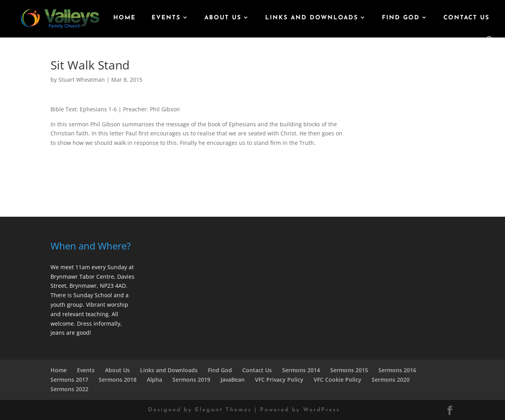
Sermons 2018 (118, 380)
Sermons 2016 (397, 370)
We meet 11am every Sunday (89, 267)
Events (166, 18)
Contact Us (467, 18)
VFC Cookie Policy (338, 380)
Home (124, 18)
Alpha (154, 380)
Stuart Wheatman (82, 80)
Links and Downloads (312, 18)
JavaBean (233, 380)
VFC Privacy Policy (279, 380)
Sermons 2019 (191, 380)
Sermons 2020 (391, 380)
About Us (223, 18)
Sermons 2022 (69, 389)
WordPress (322, 410)
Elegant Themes (223, 410)
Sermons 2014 (301, 370)
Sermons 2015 (349, 370)
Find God (401, 18)
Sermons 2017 (69, 380)
